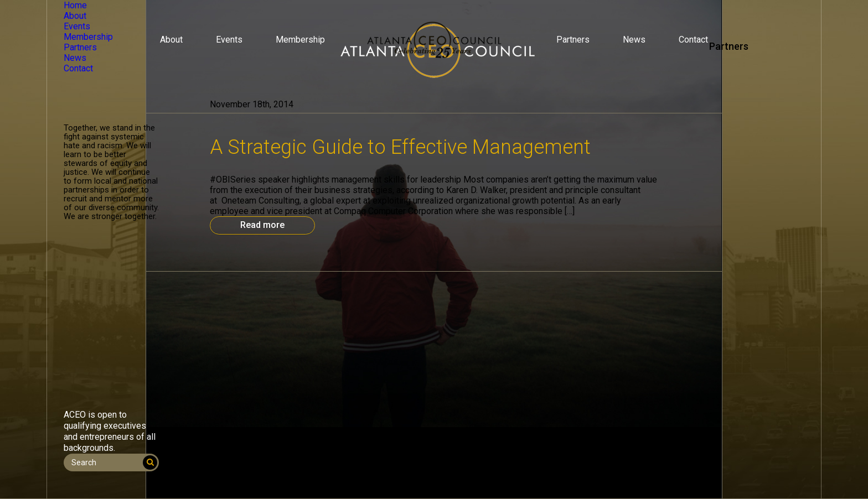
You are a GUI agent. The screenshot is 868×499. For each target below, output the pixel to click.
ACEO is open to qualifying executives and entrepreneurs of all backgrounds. (110, 431)
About (171, 40)
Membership (300, 40)
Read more (262, 225)
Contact (693, 40)
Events (229, 40)
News (634, 40)
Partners (573, 40)
